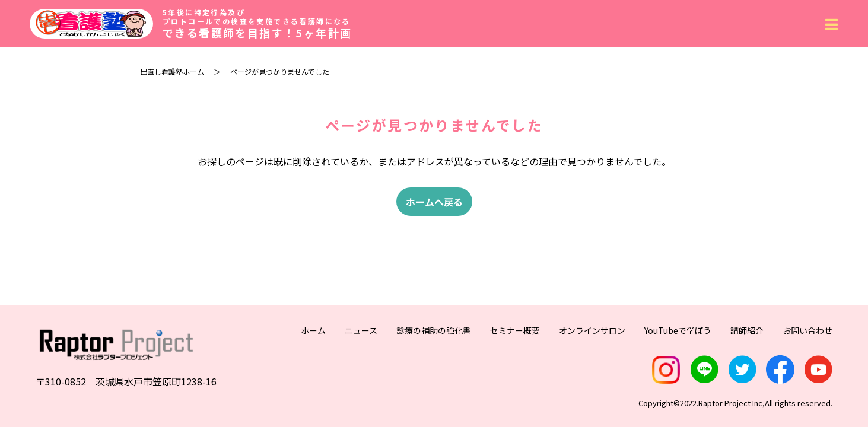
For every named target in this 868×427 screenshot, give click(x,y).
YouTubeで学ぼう (678, 330)
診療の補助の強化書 (434, 330)
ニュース (361, 330)
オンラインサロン (592, 330)
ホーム (313, 330)
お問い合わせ (807, 330)
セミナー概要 (515, 330)
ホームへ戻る (434, 202)
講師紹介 (747, 330)
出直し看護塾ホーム (172, 71)
